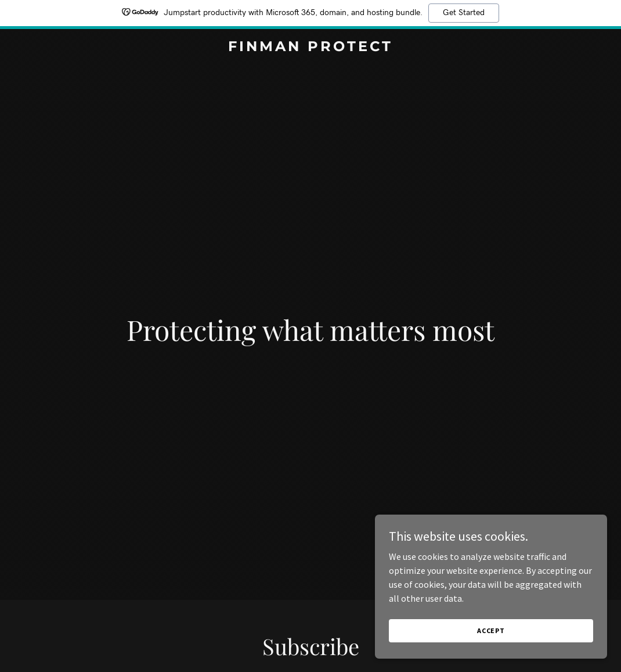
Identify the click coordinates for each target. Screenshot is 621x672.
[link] (311, 48)
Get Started (464, 13)
